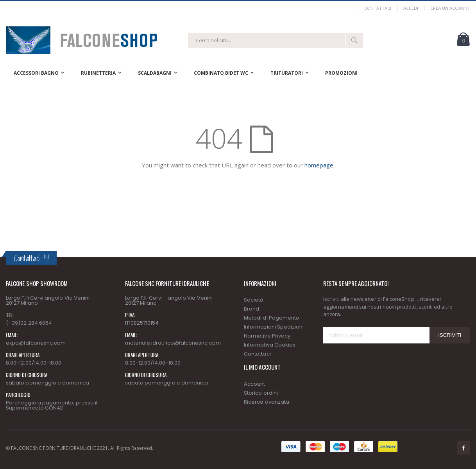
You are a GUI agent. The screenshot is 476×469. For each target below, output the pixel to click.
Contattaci (378, 8)
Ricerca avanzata (267, 402)
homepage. (319, 165)
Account (254, 384)
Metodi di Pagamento (272, 318)
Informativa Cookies (270, 345)
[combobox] (276, 40)
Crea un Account (450, 8)
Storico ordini (261, 393)
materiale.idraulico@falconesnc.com (173, 343)
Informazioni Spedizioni (274, 327)
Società (254, 300)
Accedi (411, 8)
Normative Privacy (267, 336)
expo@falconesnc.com (36, 343)
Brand (251, 309)
